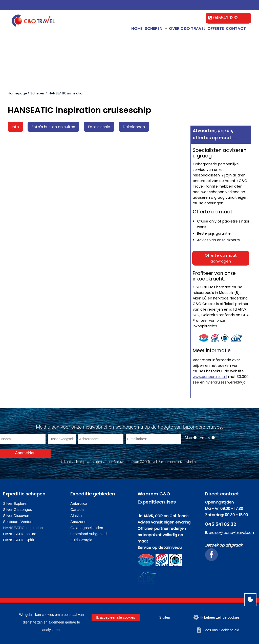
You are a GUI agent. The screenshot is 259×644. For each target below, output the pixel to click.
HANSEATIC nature (20, 534)
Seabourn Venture (18, 522)
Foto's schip (99, 127)
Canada (77, 509)
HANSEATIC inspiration (67, 93)
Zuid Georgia (81, 540)
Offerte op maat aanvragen (221, 258)
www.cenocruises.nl (210, 377)
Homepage (17, 93)
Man (188, 438)
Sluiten (165, 617)
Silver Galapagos (17, 509)
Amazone (78, 522)
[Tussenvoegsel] (62, 439)
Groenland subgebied (88, 534)
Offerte (216, 28)
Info (15, 127)
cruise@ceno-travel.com (232, 532)
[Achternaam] (101, 439)
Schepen (38, 93)
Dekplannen (134, 127)
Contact (236, 28)
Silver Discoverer (17, 516)
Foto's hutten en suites (53, 127)
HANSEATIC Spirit (19, 540)
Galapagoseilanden (87, 528)
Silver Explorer (15, 503)
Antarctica (79, 503)
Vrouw (205, 438)
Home (137, 28)
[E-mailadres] (154, 439)
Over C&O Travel (187, 28)
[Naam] (23, 439)
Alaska (76, 516)
